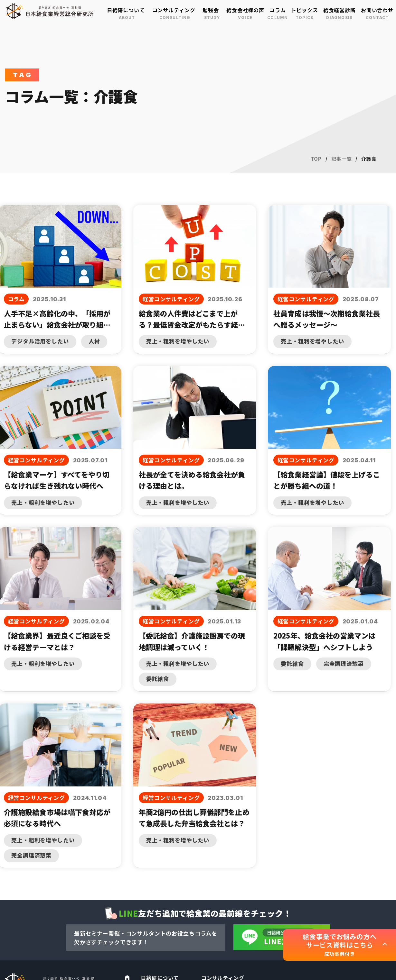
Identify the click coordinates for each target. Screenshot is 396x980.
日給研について (126, 10)
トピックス (305, 10)
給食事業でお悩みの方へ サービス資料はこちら (339, 945)
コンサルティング (174, 10)
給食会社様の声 (245, 10)
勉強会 (211, 10)
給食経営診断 (339, 10)
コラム (278, 10)
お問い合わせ (377, 10)
